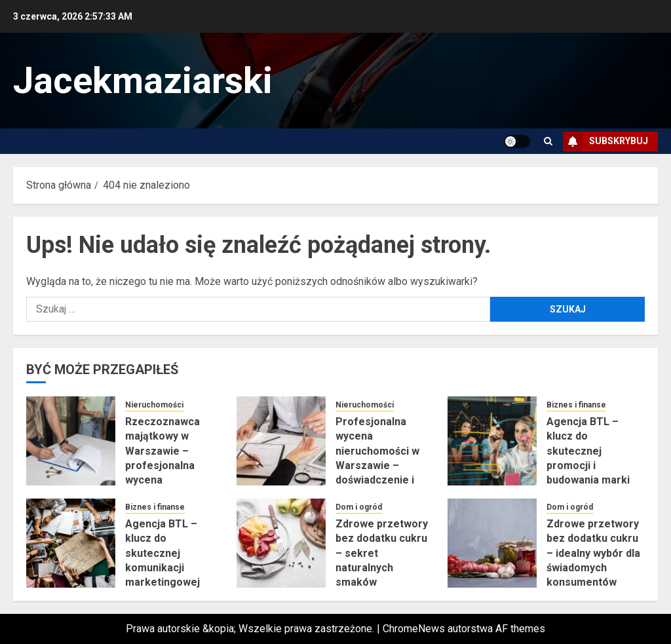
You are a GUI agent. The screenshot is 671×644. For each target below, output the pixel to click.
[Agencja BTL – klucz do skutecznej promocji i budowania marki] (492, 441)
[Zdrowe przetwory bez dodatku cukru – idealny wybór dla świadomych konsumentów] (492, 543)
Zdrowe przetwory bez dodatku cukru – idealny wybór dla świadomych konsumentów (593, 553)
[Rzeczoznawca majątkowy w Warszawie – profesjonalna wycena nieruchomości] (71, 441)
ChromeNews (414, 629)
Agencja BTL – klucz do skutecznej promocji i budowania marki (588, 451)
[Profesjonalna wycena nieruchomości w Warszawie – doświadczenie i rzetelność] (281, 441)
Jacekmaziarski (143, 81)
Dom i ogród (359, 507)
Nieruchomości (154, 405)
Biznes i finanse (576, 405)
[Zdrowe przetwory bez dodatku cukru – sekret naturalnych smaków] (281, 543)
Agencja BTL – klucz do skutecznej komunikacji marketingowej (163, 553)
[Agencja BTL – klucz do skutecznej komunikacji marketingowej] (71, 543)
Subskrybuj (605, 142)
